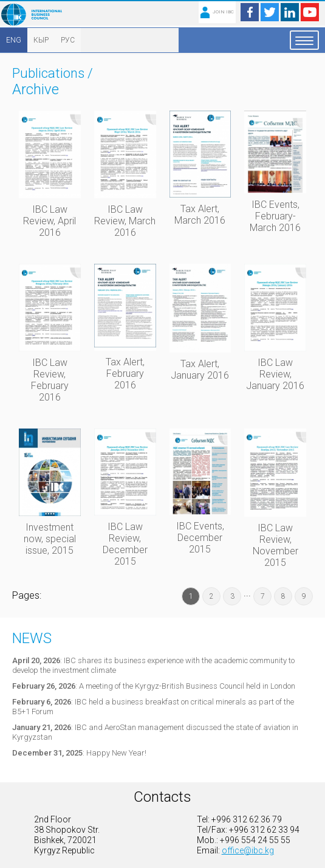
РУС (68, 40)
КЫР (41, 40)
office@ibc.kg (248, 850)
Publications (48, 73)
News (32, 638)
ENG (14, 40)
